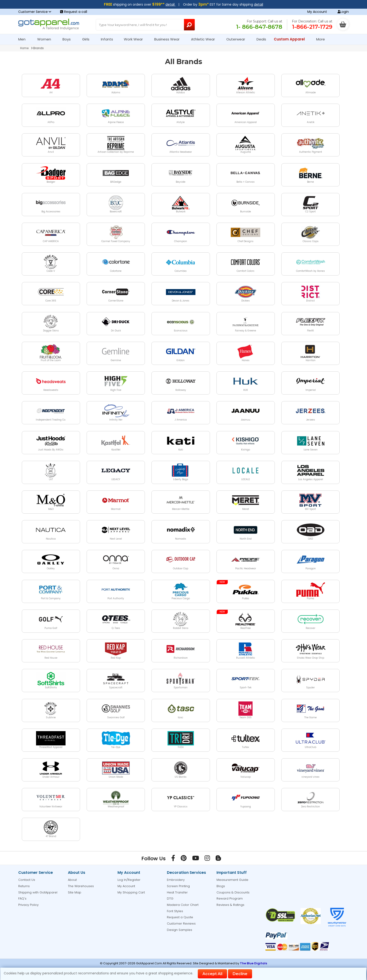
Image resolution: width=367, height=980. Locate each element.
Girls (88, 39)
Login (343, 12)
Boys (69, 39)
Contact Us (27, 880)
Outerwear (238, 39)
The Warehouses (81, 886)
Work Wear (135, 39)
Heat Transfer (177, 892)
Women (46, 39)
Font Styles (175, 911)
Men (24, 39)
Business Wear (169, 39)
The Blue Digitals (253, 963)
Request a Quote (180, 917)
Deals (261, 39)
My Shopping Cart (131, 892)
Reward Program (230, 898)
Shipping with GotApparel (38, 892)
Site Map (75, 892)
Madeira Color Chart (183, 905)
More (323, 39)
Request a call (74, 12)
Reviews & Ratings (230, 905)
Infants (108, 39)
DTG (170, 898)
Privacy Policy (28, 905)
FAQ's (22, 898)
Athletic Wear (205, 39)
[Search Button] (189, 25)
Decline (240, 974)
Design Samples (180, 930)
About (72, 880)
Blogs (221, 886)
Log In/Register (129, 880)
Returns (24, 886)
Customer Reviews (181, 924)
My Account (317, 12)
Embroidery (176, 880)
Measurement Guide (232, 880)
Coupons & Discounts (233, 892)
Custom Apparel (291, 39)
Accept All (212, 974)
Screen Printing (178, 886)
